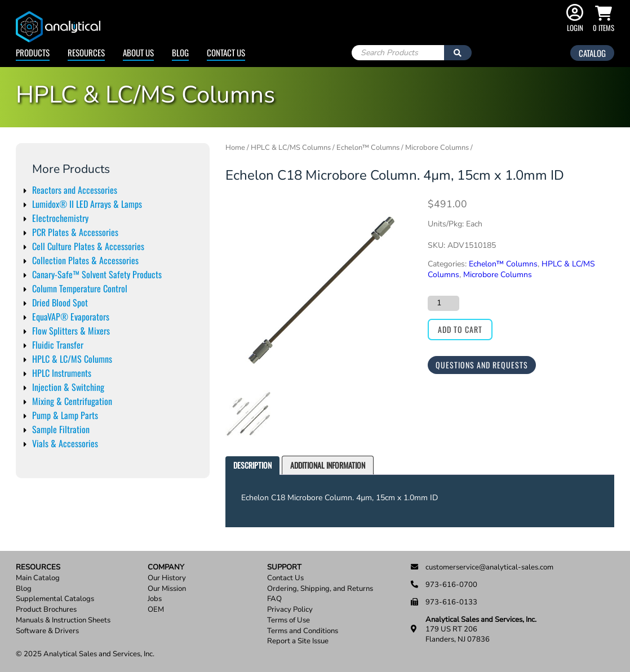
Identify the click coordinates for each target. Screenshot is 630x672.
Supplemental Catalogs (55, 599)
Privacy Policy (290, 610)
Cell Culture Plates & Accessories (88, 246)
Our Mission (167, 589)
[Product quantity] (443, 303)
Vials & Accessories (65, 443)
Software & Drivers (47, 631)
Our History (167, 578)
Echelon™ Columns (368, 148)
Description (252, 465)
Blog (180, 52)
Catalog (592, 53)
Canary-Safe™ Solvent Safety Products (97, 274)
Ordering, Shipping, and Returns (320, 589)
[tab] (252, 466)
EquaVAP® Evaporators (71, 317)
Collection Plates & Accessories (85, 260)
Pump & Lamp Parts (65, 415)
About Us (138, 52)
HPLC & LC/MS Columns (72, 359)
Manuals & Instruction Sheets (63, 620)
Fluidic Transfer (58, 345)
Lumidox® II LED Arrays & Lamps (87, 204)
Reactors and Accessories (75, 190)
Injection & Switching (68, 387)
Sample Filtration (61, 429)
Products (33, 52)
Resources (86, 52)
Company (166, 568)
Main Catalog (38, 578)
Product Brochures (46, 610)
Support (284, 568)
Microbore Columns (437, 148)
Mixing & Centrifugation (72, 401)
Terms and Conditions (303, 631)
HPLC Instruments (62, 373)
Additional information (328, 465)
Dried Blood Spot (60, 302)
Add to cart (460, 329)
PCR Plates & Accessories (75, 232)
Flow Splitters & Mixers (71, 331)
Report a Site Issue (298, 641)
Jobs (155, 599)
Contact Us (226, 52)
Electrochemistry (60, 218)
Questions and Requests (482, 365)
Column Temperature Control (80, 288)
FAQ (274, 599)
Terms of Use (289, 620)
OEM (156, 610)
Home (235, 148)
